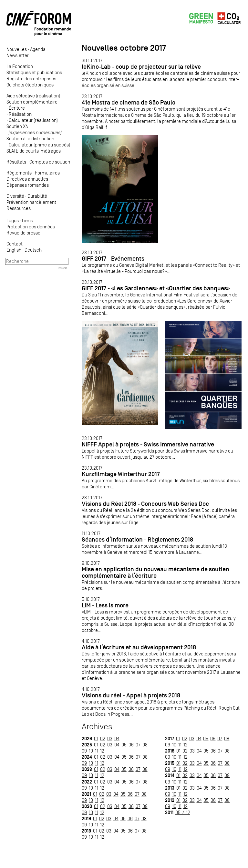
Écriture (17, 108)
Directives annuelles (27, 179)
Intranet (63, 268)
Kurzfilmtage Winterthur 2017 (121, 474)
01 (96, 738)
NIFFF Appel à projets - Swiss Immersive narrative (148, 444)
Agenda (38, 49)
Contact (15, 244)
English (14, 250)
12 (102, 751)
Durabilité (37, 196)
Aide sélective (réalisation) (33, 96)
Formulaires (47, 173)
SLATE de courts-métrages (34, 151)
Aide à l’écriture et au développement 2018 (139, 647)
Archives (97, 727)
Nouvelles (17, 49)
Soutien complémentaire (32, 102)
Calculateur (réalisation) (33, 120)
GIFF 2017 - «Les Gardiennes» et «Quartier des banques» (156, 288)
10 (91, 751)
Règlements (19, 173)
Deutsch (33, 250)
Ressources (19, 208)
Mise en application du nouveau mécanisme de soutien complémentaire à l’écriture (155, 572)
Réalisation (20, 114)
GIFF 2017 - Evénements (113, 259)
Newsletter (18, 55)
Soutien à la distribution (30, 139)
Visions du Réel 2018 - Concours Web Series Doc (145, 504)
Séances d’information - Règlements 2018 (137, 539)
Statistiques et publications (34, 72)
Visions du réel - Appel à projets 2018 (131, 695)
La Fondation (20, 66)
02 (103, 738)
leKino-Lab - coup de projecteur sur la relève (141, 67)
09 (84, 751)
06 (131, 745)
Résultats (16, 162)
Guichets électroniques (30, 85)
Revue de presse (23, 233)
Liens (27, 220)
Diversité (15, 196)
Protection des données (31, 227)
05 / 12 (183, 812)
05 (124, 745)
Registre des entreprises (31, 79)
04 (117, 738)
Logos (13, 220)
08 (145, 745)
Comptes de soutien (50, 162)
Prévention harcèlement (31, 202)
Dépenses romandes (28, 185)
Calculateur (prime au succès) (39, 145)
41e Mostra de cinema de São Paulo (129, 102)
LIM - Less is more (105, 605)
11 (97, 751)
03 (110, 738)
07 (138, 745)
